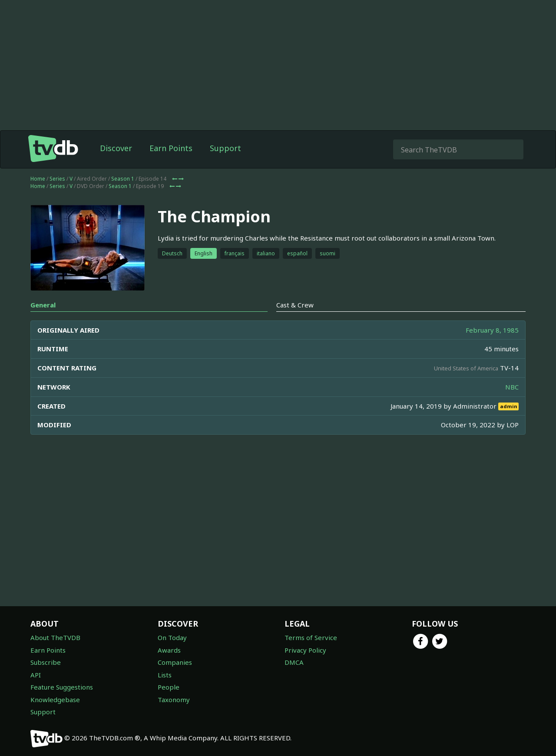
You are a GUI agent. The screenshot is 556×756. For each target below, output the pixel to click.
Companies (175, 662)
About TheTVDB (55, 637)
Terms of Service (311, 637)
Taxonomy (174, 700)
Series (57, 179)
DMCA (294, 662)
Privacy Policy (305, 650)
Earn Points (171, 148)
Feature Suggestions (62, 687)
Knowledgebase (55, 700)
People (169, 687)
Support (225, 148)
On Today (172, 637)
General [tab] (43, 305)
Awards (169, 650)
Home (38, 179)
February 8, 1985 (492, 330)
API (36, 675)
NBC (512, 387)
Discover (116, 148)
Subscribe (46, 662)
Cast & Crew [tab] (295, 305)
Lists (165, 675)
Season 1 (123, 179)
